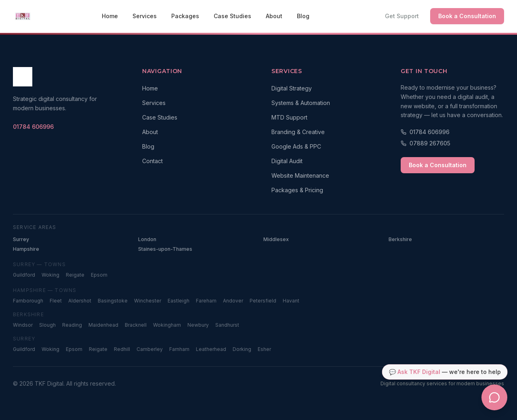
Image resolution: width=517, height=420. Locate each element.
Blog (303, 16)
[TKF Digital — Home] (23, 16)
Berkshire (400, 239)
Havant (291, 301)
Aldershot (80, 301)
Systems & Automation (301, 103)
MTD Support (289, 117)
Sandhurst (227, 325)
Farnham (179, 349)
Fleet (56, 301)
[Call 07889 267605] (452, 143)
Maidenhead (103, 325)
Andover (233, 301)
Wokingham (167, 325)
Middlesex (276, 239)
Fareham (206, 301)
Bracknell (136, 325)
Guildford (24, 275)
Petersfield (263, 301)
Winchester (148, 301)
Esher (264, 349)
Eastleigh (179, 301)
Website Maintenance (300, 175)
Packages (185, 16)
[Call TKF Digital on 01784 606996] (33, 127)
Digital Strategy (292, 88)
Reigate (75, 275)
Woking (50, 275)
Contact (152, 161)
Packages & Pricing (297, 190)
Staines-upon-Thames (165, 249)
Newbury (198, 325)
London (147, 239)
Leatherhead (211, 349)
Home (110, 16)
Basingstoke (113, 301)
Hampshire (26, 249)
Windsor (23, 325)
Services (145, 16)
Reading (72, 325)
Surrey (21, 239)
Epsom (99, 275)
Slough (47, 325)
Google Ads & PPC (296, 146)
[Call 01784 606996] (452, 132)
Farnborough (28, 301)
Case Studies (232, 16)
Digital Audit (287, 161)
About (274, 16)
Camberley (150, 349)
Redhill (122, 349)
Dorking (242, 349)
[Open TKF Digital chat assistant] (494, 397)
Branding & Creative (298, 132)
